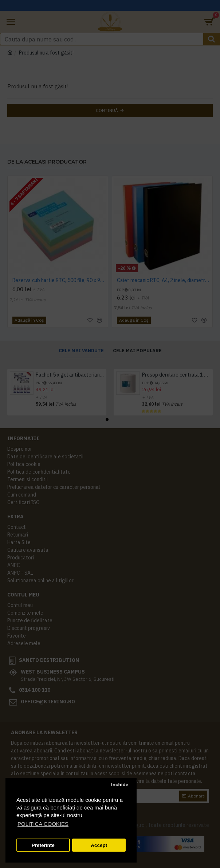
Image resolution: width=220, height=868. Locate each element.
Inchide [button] (120, 785)
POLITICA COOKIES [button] (43, 824)
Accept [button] (99, 845)
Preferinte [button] (43, 845)
